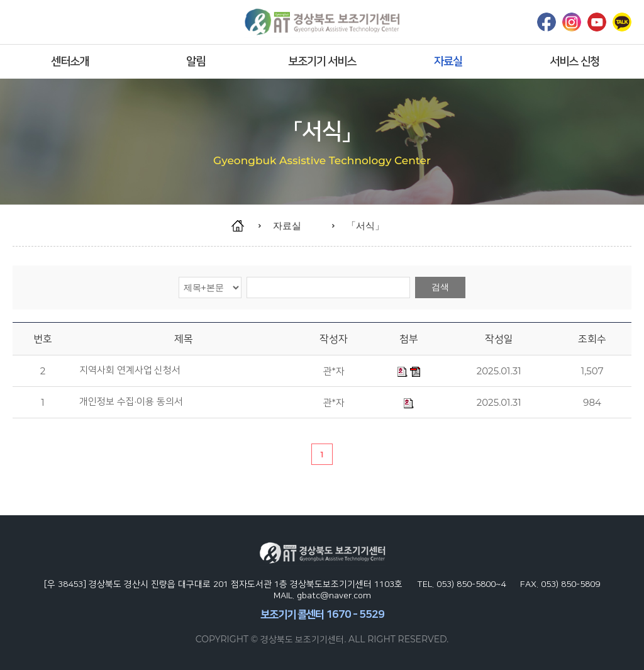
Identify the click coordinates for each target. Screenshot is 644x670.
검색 (440, 287)
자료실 (448, 61)
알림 (196, 61)
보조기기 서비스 (322, 61)
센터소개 (70, 61)
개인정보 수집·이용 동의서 (131, 401)
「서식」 (365, 226)
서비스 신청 (575, 61)
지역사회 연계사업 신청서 (130, 370)
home (244, 226)
